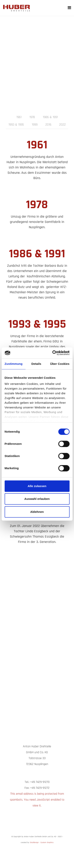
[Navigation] (69, 8)
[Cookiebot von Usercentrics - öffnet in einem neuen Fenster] (53, 353)
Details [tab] (36, 364)
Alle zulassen (37, 486)
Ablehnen (37, 512)
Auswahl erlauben (37, 499)
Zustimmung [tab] (14, 364)
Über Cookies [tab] (60, 364)
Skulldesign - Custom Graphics (42, 842)
